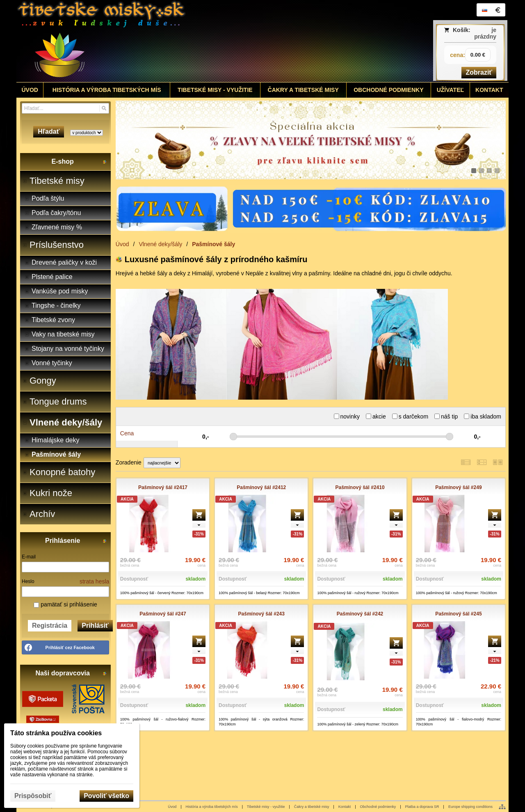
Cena (127, 433)
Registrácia (50, 626)
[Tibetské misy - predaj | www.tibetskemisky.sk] (201, 41)
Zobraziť (479, 72)
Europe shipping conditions (470, 807)
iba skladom (483, 416)
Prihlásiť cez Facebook (70, 647)
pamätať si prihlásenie (65, 604)
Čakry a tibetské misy (312, 807)
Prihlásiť (95, 626)
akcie (376, 416)
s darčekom (410, 416)
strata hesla (94, 581)
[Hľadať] (104, 108)
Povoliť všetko (106, 796)
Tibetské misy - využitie (266, 807)
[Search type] (87, 133)
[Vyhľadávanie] (65, 108)
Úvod (172, 807)
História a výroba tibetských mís (212, 807)
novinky (347, 416)
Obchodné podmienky (378, 807)
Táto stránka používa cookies (56, 733)
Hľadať (49, 132)
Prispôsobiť (33, 796)
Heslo (28, 581)
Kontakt (345, 807)
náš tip (446, 416)
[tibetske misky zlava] (311, 140)
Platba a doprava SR (422, 807)
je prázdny (485, 33)
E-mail (29, 557)
